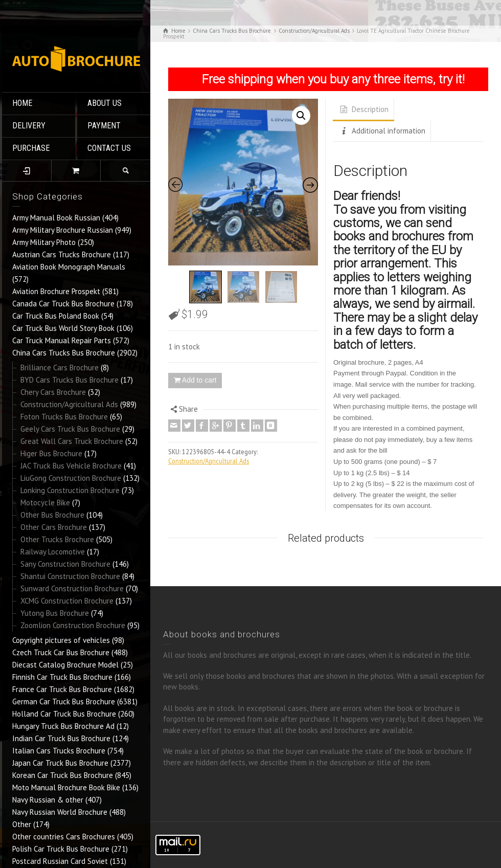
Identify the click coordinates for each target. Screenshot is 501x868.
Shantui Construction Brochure (70, 576)
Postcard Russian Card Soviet (60, 861)
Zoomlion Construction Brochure (73, 625)
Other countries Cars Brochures (64, 837)
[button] (301, 116)
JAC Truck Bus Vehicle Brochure (71, 466)
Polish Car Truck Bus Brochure (61, 849)
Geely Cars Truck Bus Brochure (70, 429)
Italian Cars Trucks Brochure (59, 751)
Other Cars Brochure (54, 527)
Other (22, 824)
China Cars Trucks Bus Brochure (64, 353)
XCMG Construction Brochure (67, 601)
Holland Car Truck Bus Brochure (64, 714)
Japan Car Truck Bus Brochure (60, 763)
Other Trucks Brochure (57, 539)
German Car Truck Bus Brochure (64, 702)
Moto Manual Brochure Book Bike (66, 787)
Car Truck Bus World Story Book (63, 328)
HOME (22, 103)
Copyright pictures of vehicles (61, 640)
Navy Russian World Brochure (60, 812)
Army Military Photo (44, 242)
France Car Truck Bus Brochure (62, 689)
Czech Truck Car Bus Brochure (61, 652)
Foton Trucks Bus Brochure (64, 417)
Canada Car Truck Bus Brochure (63, 304)
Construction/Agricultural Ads (69, 404)
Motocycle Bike (45, 503)
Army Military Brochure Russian (63, 230)
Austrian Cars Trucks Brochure (62, 254)
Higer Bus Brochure (51, 453)
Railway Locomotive (53, 552)
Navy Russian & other (48, 800)
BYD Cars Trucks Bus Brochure (70, 380)
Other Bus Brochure (52, 515)
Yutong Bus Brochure (55, 613)
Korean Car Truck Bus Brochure (63, 775)
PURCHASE (31, 148)
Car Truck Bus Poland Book (56, 316)
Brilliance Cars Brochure (60, 368)
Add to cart (199, 380)
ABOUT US (105, 103)
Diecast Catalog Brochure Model (65, 665)
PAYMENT (104, 126)
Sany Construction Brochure (65, 564)
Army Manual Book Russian (56, 218)
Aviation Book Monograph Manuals (69, 267)
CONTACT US (109, 148)
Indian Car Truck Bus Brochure (61, 738)
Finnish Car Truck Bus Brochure (62, 677)
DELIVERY (29, 126)
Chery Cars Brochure (53, 392)
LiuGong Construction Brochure (71, 478)
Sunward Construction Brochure (72, 588)
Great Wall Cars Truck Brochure (72, 441)
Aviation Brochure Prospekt (56, 291)
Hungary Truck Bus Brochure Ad (63, 726)
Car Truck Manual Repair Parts (62, 340)
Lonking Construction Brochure (70, 490)
